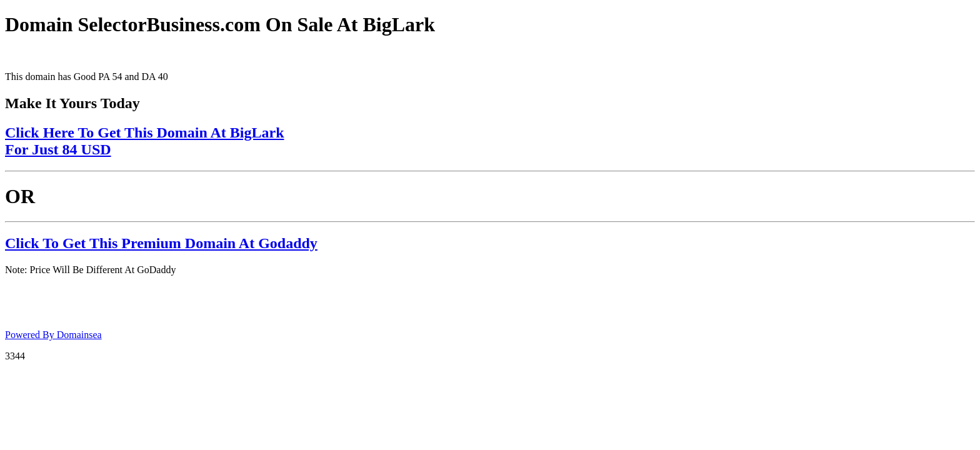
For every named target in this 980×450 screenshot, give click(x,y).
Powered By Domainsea (53, 335)
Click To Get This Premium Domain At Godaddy (161, 243)
